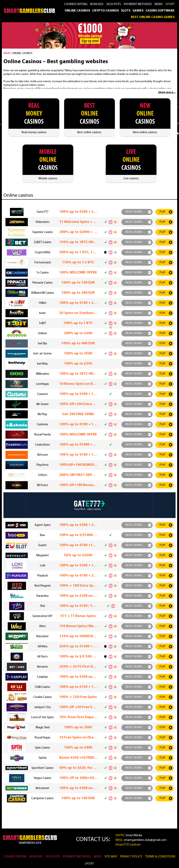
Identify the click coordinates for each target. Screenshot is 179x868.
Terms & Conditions (160, 857)
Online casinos (77, 11)
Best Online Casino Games (153, 17)
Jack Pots (114, 4)
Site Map (111, 857)
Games (138, 11)
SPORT (170, 4)
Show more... (167, 92)
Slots (126, 11)
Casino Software (160, 11)
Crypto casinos (106, 11)
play (162, 212)
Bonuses (97, 4)
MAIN (7, 53)
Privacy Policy (131, 857)
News (159, 4)
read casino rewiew (139, 212)
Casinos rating (76, 4)
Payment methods (138, 4)
